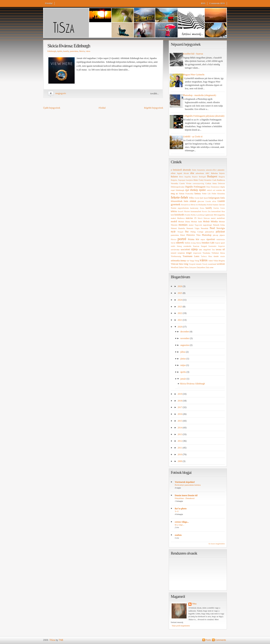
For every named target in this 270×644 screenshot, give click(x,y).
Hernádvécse (186, 205)
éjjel (187, 190)
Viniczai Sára (177, 264)
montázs (183, 225)
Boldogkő (202, 177)
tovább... (155, 93)
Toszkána (206, 253)
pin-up (215, 235)
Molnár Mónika (210, 221)
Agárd (180, 173)
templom (181, 253)
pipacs (222, 235)
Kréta (193, 215)
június (183, 359)
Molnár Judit (196, 221)
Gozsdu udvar (211, 201)
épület (60, 51)
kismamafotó (196, 211)
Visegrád (192, 264)
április (183, 372)
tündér (216, 256)
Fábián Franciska (186, 194)
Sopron (218, 243)
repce (203, 239)
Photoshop (207, 235)
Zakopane (193, 267)
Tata (213, 250)
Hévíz (193, 205)
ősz (187, 231)
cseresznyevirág (198, 183)
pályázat (220, 231)
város (88, 51)
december (185, 332)
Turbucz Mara (206, 256)
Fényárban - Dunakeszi (185, 498)
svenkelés (187, 246)
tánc (201, 249)
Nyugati (180, 232)
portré (182, 239)
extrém (219, 190)
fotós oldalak (190, 201)
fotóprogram (214, 198)
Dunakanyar (215, 187)
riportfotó (211, 239)
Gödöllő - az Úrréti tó (193, 137)
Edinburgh (52, 51)
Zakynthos (201, 267)
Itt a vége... (180, 525)
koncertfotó (216, 211)
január (183, 379)
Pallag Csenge (197, 232)
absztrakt (187, 170)
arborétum (200, 173)
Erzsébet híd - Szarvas (193, 54)
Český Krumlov (205, 180)
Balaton (174, 177)
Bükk (196, 180)
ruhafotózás (221, 239)
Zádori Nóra (183, 267)
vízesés (198, 264)
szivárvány (175, 249)
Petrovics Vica (193, 235)
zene (212, 267)
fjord (206, 198)
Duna (208, 187)
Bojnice (195, 177)
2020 (180, 327)
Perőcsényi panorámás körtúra (188, 485)
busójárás (190, 180)
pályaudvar (210, 232)
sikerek (180, 243)
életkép (194, 190)
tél (224, 249)
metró (213, 218)
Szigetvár (221, 246)
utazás (223, 256)
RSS (203, 3)
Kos (223, 211)
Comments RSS (217, 3)
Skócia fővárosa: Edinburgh (69, 46)
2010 (180, 454)
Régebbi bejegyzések (154, 108)
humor (216, 205)
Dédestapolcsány (178, 187)
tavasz (219, 249)
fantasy (198, 194)
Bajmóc (222, 173)
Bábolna (214, 173)
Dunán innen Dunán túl (186, 495)
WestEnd (174, 267)
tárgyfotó (207, 249)
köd (172, 215)
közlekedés (180, 215)
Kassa (202, 208)
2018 (180, 401)
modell (174, 221)
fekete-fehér (180, 197)
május (183, 365)
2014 (180, 428)
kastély (66, 51)
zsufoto (178, 535)
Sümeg (179, 246)
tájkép (194, 249)
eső (214, 190)
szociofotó (185, 249)
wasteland (212, 264)
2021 (180, 320)
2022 (180, 313)
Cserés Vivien (185, 183)
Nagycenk (198, 225)
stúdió (173, 246)
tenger (189, 253)
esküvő (209, 190)
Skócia (82, 51)
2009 (180, 461)
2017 (180, 407)
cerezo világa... (182, 522)
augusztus (185, 345)
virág (186, 264)
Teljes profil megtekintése (181, 626)
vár (188, 261)
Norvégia (221, 228)
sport (223, 243)
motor (191, 225)
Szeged (204, 246)
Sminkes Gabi (208, 243)
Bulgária (222, 177)
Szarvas (196, 246)
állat (192, 173)
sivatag (193, 243)
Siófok (187, 243)
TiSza (194, 604)
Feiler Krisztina (218, 194)
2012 (180, 441)
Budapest (212, 176)
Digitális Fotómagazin (195, 187)
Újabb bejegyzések (52, 108)
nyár (173, 231)
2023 (180, 307)
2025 (180, 293)
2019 (180, 394)
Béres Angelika (185, 177)
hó (197, 205)
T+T (177, 511)
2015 (180, 421)
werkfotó (221, 264)
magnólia (221, 215)
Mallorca (181, 218)
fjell (201, 198)
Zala (207, 267)
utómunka (175, 261)
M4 (215, 215)
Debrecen (221, 183)
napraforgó (207, 225)
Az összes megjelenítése (217, 544)
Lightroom (209, 215)
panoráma (74, 51)
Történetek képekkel (185, 482)
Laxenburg (200, 215)
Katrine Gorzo (219, 208)
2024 (180, 300)
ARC (207, 173)
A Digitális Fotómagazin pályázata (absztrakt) (204, 116)
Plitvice (174, 239)
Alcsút (186, 173)
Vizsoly (205, 264)
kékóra (174, 211)
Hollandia (202, 205)
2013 (180, 434)
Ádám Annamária (198, 170)
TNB (61, 640)
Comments (220, 640)
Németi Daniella (178, 228)
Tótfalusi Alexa (218, 253)
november (185, 338)
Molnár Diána (184, 221)
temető (174, 253)
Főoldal (49, 3)
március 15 (191, 218)
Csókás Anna (211, 183)
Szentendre (213, 246)
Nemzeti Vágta (193, 228)
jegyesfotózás (183, 208)
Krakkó (188, 215)
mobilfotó (221, 218)
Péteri (183, 235)
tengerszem (197, 253)
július (183, 352)
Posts (208, 640)
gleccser (201, 201)
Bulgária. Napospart (178, 180)
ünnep (183, 261)
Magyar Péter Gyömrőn (194, 75)
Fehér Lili (206, 194)
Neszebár (205, 228)
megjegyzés (61, 93)
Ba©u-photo (181, 509)
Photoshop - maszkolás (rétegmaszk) (199, 95)
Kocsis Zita (206, 211)
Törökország (176, 256)
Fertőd (197, 198)
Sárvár (173, 243)
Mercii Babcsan (204, 218)
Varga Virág (194, 261)
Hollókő (210, 205)
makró (173, 218)
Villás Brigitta (219, 261)
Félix (192, 198)
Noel (212, 228)
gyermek (175, 204)
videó (211, 261)
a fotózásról (176, 170)
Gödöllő (221, 201)
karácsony (194, 208)
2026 (180, 286)
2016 (180, 414)
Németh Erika (219, 225)
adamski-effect (211, 170)
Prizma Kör (193, 239)
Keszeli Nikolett (184, 211)
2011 (180, 448)
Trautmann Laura (191, 256)
